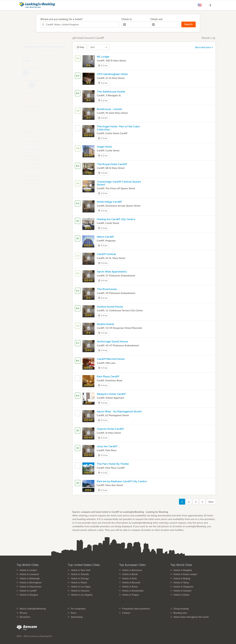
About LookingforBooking (33, 609)
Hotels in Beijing (182, 578)
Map (82, 47)
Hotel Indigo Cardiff (109, 202)
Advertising (77, 617)
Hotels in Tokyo (181, 582)
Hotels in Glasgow (29, 595)
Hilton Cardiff (105, 237)
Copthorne (30, 190)
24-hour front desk (34, 143)
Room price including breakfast (39, 53)
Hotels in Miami (79, 582)
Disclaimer (25, 617)
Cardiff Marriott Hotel (111, 359)
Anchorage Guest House (112, 341)
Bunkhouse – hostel (109, 109)
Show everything (31, 151)
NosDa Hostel (105, 324)
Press (74, 613)
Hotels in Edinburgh (30, 578)
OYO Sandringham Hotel (112, 74)
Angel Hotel (104, 147)
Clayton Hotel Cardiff (110, 429)
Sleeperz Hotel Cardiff (111, 394)
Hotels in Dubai (181, 595)
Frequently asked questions (136, 609)
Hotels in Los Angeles (82, 595)
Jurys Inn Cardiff (107, 446)
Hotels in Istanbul (182, 591)
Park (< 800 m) (32, 162)
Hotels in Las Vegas (81, 587)
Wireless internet (33, 138)
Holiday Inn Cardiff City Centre (116, 219)
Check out (157, 19)
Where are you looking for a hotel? (61, 19)
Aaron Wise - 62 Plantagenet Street (119, 411)
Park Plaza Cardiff (108, 376)
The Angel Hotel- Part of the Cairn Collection (118, 128)
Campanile (30, 186)
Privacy (23, 613)
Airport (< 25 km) (33, 171)
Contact (126, 613)
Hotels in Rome (130, 587)
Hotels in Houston (80, 591)
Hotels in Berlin (130, 574)
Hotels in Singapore (183, 587)
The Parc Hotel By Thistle (113, 464)
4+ (31, 100)
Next (211, 502)
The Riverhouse (107, 289)
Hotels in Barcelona (132, 570)
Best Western (31, 182)
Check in (127, 19)
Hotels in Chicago (80, 578)
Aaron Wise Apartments (112, 272)
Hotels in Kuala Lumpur (185, 574)
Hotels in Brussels (131, 582)
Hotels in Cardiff (28, 591)
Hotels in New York (81, 570)
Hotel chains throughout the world (191, 617)
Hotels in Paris (130, 578)
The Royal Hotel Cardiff (112, 164)
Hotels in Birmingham (31, 582)
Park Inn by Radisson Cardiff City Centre (122, 481)
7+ (44, 100)
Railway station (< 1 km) (36, 166)
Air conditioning (32, 147)
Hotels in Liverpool (29, 574)
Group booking (181, 609)
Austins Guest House (110, 307)
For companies (78, 609)
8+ (50, 100)
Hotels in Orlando (80, 574)
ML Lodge (103, 57)
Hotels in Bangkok (183, 570)
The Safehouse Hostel (111, 92)
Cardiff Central (106, 254)
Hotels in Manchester (31, 587)
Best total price (204, 47)
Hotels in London (28, 570)
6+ (38, 100)
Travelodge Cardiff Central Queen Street (119, 183)
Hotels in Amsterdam (133, 591)
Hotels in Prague (131, 595)
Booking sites (180, 613)
